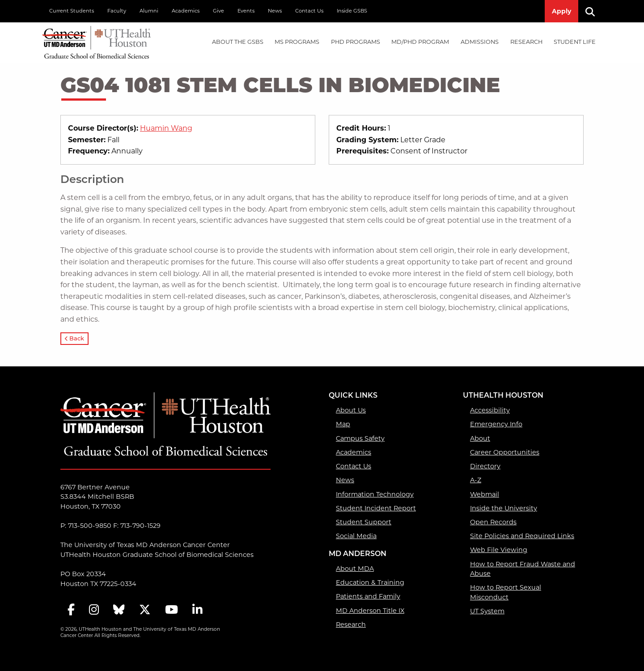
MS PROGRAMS (297, 42)
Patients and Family (368, 596)
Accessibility (490, 410)
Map (343, 424)
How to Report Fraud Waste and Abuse (523, 569)
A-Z (476, 480)
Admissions (480, 42)
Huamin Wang (166, 128)
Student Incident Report (376, 508)
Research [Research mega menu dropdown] (526, 42)
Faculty (117, 11)
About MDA (355, 569)
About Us (351, 410)
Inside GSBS (352, 11)
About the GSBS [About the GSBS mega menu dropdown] (238, 42)
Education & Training (370, 582)
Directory (485, 466)
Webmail (485, 494)
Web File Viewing (499, 550)
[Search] (593, 11)
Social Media (356, 536)
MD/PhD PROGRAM (420, 42)
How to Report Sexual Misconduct (506, 592)
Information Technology (375, 494)
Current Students (72, 11)
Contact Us (309, 11)
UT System (487, 611)
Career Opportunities (505, 452)
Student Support (364, 522)
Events (246, 11)
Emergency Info (496, 424)
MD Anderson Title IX (370, 611)
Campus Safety (360, 438)
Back (74, 339)
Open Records (493, 522)
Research (351, 624)
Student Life (575, 42)
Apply (561, 11)
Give (218, 11)
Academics (186, 11)
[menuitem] (238, 42)
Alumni (149, 11)
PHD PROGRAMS (356, 42)
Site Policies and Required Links (522, 536)
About (480, 438)
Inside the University (504, 508)
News (275, 11)
